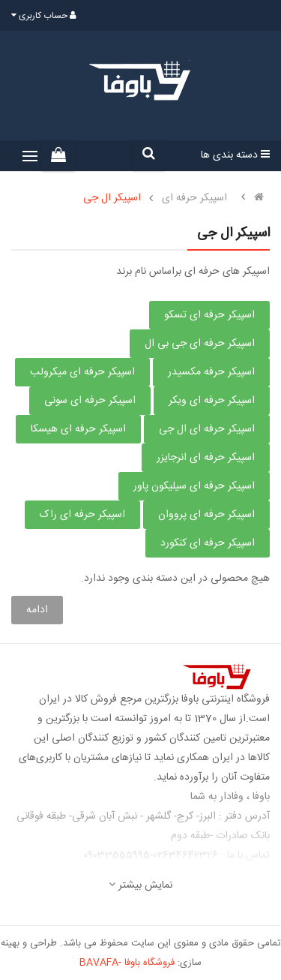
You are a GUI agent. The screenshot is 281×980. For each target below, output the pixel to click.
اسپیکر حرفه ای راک (82, 515)
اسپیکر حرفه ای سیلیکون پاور (194, 486)
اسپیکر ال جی (112, 198)
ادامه (37, 610)
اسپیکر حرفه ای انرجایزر (206, 458)
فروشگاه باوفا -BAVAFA (127, 963)
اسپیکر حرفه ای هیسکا (78, 429)
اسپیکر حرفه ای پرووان (206, 515)
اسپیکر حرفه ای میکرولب (82, 372)
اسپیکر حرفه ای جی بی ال (200, 344)
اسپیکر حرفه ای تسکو (209, 315)
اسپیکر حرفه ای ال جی (207, 429)
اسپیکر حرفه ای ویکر (212, 401)
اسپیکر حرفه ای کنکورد (208, 543)
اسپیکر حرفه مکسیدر (211, 372)
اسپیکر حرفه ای (194, 198)
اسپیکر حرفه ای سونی (90, 401)
